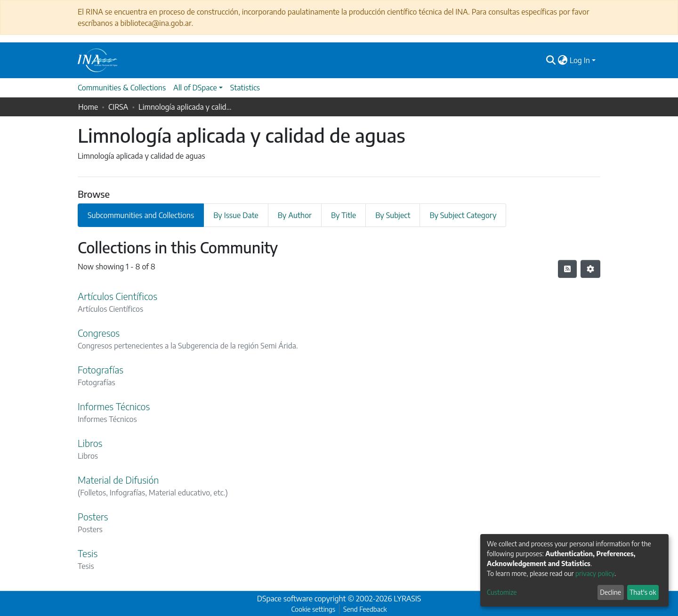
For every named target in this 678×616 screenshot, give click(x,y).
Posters (93, 516)
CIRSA (118, 107)
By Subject (393, 215)
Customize (502, 592)
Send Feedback (365, 609)
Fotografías (101, 369)
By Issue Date (236, 215)
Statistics (245, 88)
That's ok (643, 592)
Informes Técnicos (114, 406)
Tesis (88, 553)
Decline (610, 592)
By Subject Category (463, 215)
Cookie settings (313, 609)
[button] (563, 60)
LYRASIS (407, 599)
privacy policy (595, 573)
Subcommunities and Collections (141, 215)
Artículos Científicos (117, 296)
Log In (580, 60)
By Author (295, 215)
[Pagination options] (590, 269)
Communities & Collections (122, 88)
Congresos (99, 333)
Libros (90, 443)
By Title (343, 215)
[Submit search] (551, 60)
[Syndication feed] (567, 269)
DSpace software (285, 599)
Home (88, 107)
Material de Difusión (118, 480)
